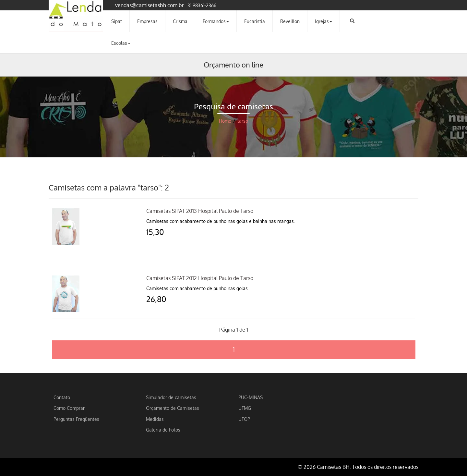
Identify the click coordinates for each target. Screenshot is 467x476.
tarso (243, 121)
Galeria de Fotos (163, 430)
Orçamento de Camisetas (173, 408)
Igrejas (323, 21)
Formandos (216, 21)
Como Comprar (69, 408)
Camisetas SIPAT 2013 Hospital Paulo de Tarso (200, 211)
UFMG (245, 408)
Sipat (117, 21)
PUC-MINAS (251, 397)
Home (225, 121)
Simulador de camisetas (171, 397)
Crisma (180, 21)
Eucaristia (255, 21)
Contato (62, 397)
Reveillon (290, 21)
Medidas (155, 419)
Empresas (147, 21)
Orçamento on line (233, 65)
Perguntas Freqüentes (76, 419)
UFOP (244, 419)
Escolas (121, 43)
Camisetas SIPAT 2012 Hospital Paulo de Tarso (200, 278)
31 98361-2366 (202, 5)
